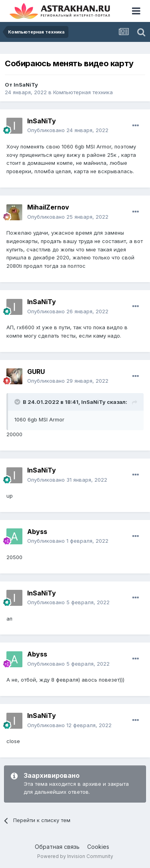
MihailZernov (48, 207)
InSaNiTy (26, 85)
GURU (36, 372)
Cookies (98, 847)
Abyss (37, 532)
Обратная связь (57, 847)
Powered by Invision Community (75, 856)
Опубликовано (68, 130)
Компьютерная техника (83, 92)
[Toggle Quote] (18, 402)
